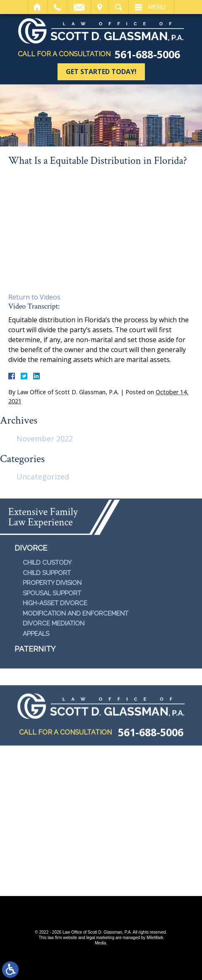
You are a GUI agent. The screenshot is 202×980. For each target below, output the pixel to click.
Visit (100, 7)
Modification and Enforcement (76, 613)
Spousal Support (52, 593)
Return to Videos (34, 297)
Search (119, 7)
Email (79, 7)
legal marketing (100, 938)
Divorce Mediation (54, 623)
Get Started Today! (101, 72)
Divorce (31, 548)
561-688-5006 (147, 54)
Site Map (52, 883)
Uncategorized (43, 477)
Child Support (47, 573)
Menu (157, 7)
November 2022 (45, 438)
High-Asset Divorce (55, 603)
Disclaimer (95, 883)
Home (37, 7)
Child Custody (47, 563)
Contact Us (143, 883)
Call (57, 7)
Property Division (52, 583)
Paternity (35, 649)
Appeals (36, 634)
